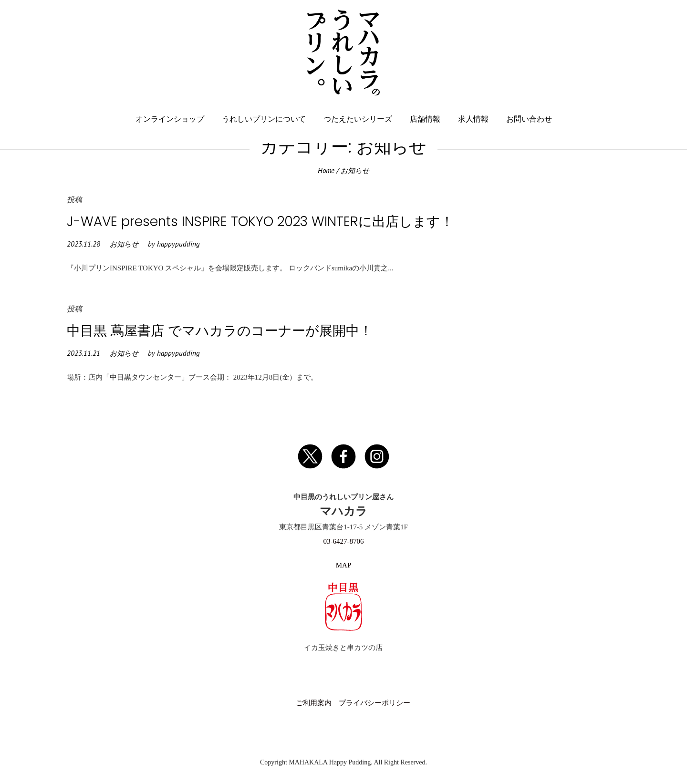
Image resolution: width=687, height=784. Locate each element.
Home (326, 170)
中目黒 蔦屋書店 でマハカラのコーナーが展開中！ (220, 331)
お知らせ (124, 244)
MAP (344, 565)
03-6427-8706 (343, 541)
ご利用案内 (314, 703)
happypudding (178, 244)
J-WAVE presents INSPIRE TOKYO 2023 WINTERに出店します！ (260, 222)
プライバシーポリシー (375, 703)
